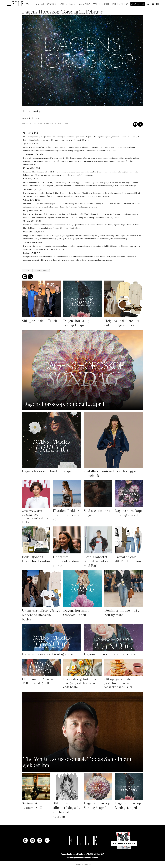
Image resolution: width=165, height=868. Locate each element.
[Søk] (148, 4)
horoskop (27, 271)
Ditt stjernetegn (121, 4)
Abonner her (138, 4)
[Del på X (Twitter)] (140, 124)
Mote (29, 4)
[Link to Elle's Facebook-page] (32, 840)
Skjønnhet (52, 4)
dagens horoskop (41, 271)
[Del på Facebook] (135, 124)
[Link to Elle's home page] (82, 841)
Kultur (73, 4)
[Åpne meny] (9, 4)
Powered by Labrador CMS (83, 865)
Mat (95, 4)
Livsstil (63, 4)
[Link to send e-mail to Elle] (47, 840)
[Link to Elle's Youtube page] (40, 840)
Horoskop (39, 4)
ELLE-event (105, 4)
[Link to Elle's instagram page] (25, 840)
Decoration (85, 4)
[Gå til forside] (18, 4)
